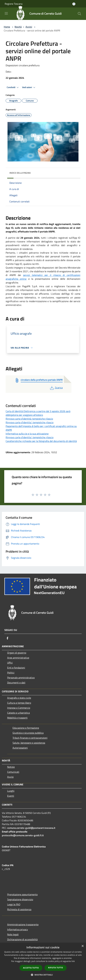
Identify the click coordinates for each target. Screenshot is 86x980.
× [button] (82, 946)
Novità (18, 27)
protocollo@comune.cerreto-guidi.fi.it (23, 835)
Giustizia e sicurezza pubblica (28, 733)
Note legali (13, 934)
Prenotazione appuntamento (22, 894)
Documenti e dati (16, 683)
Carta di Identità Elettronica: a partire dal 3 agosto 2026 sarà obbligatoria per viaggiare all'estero (38, 413)
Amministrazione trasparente (23, 924)
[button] (43, 975)
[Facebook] (8, 638)
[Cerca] (79, 14)
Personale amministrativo (21, 678)
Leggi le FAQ (14, 904)
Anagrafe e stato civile (19, 698)
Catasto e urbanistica (18, 713)
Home (7, 27)
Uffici (10, 663)
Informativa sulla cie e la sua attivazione (27, 434)
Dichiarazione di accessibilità (22, 939)
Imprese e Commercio (19, 708)
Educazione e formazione (26, 728)
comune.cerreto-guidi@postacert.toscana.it (31, 828)
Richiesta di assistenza (19, 909)
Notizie (11, 767)
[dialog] (43, 961)
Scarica (56, 388)
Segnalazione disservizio (20, 899)
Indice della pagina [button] (20, 173)
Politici (11, 673)
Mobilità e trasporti (17, 718)
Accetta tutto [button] (31, 968)
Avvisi (29, 27)
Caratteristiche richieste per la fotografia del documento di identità (41, 441)
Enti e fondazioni (16, 668)
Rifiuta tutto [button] (56, 968)
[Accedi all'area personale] (74, 4)
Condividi (13, 87)
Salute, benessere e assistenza (29, 743)
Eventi (11, 796)
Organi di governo (17, 653)
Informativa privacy (18, 929)
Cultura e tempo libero (19, 703)
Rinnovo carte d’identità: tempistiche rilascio (29, 419)
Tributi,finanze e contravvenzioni (30, 738)
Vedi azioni (29, 87)
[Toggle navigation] (6, 13)
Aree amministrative (18, 658)
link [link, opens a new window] (73, 961)
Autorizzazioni (20, 748)
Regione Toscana (14, 4)
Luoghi (11, 791)
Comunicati (13, 772)
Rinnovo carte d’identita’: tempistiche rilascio (30, 422)
